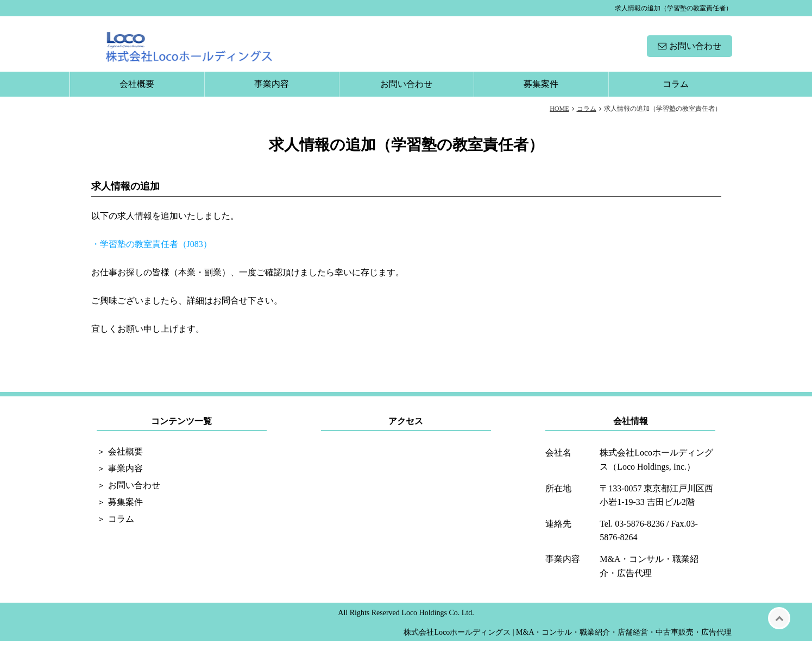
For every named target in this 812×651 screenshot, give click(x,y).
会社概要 (137, 94)
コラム (676, 94)
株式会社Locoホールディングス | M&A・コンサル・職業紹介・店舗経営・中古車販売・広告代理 (568, 642)
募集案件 (541, 94)
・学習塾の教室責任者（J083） (152, 254)
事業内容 (272, 94)
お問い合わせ (695, 51)
